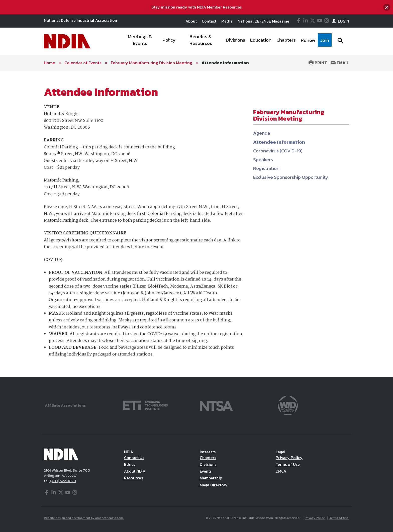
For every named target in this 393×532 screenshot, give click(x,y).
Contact (209, 21)
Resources (133, 478)
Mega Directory (214, 485)
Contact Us (134, 458)
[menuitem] (140, 41)
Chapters (208, 458)
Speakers (263, 160)
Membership (211, 478)
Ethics (130, 464)
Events (206, 471)
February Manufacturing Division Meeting (152, 63)
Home (50, 63)
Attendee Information (225, 63)
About (191, 21)
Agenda (262, 133)
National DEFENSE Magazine (263, 21)
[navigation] (226, 41)
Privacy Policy (289, 458)
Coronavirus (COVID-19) (278, 151)
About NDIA (135, 471)
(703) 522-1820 (63, 481)
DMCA (281, 471)
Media (227, 21)
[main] (197, 224)
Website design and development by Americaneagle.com (84, 518)
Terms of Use (288, 464)
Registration (266, 168)
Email (340, 63)
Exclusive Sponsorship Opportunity (291, 177)
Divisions (208, 464)
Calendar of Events (83, 63)
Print (318, 63)
